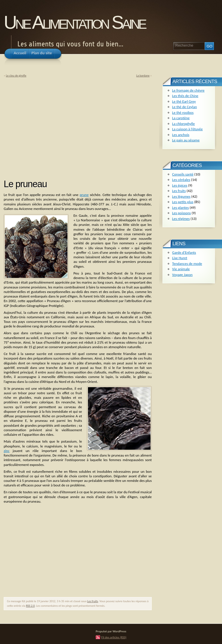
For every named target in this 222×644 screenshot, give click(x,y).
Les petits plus (183, 202)
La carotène (181, 118)
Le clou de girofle (16, 76)
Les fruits (92, 601)
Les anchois (181, 135)
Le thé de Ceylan (185, 107)
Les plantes (180, 208)
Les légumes (181, 196)
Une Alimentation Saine (74, 22)
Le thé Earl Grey (184, 101)
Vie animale (181, 269)
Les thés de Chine (185, 96)
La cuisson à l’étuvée (187, 129)
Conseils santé (183, 174)
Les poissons (182, 213)
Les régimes (181, 219)
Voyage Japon (182, 275)
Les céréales (181, 180)
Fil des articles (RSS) (114, 637)
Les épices (180, 185)
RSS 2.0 (30, 606)
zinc (7, 451)
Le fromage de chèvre (188, 90)
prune (84, 195)
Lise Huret (180, 258)
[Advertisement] (52, 126)
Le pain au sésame (186, 140)
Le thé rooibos (183, 113)
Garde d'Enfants (184, 252)
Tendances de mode (187, 264)
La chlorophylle (184, 124)
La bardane (143, 76)
